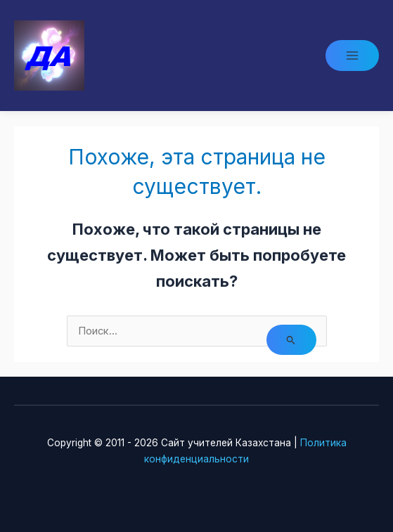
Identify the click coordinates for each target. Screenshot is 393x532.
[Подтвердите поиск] (291, 340)
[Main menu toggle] (352, 56)
